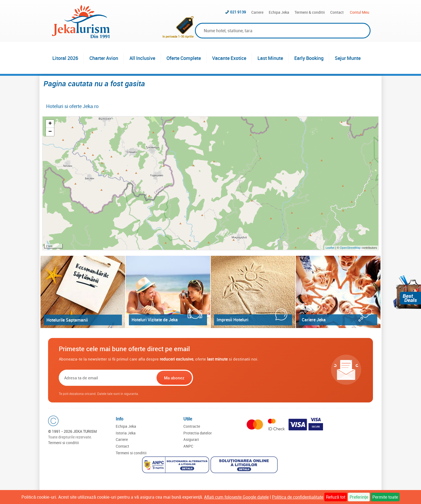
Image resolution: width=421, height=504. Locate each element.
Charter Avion (104, 58)
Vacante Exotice (229, 58)
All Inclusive (142, 58)
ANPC (188, 446)
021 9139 (238, 12)
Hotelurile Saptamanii (67, 320)
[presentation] (228, 378)
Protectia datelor (198, 433)
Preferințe (359, 497)
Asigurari (191, 439)
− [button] (50, 132)
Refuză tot (336, 497)
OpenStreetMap (351, 248)
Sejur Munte (348, 58)
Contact (337, 12)
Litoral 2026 (65, 58)
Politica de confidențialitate (298, 497)
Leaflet (330, 248)
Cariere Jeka (314, 320)
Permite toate (385, 497)
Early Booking (309, 58)
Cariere (257, 12)
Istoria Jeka (126, 433)
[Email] (107, 378)
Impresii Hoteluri (233, 320)
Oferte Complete (184, 58)
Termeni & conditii (310, 12)
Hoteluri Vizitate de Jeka (155, 320)
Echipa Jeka (279, 12)
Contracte (192, 426)
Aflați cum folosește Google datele (236, 497)
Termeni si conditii (63, 443)
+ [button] (50, 124)
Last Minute (270, 58)
